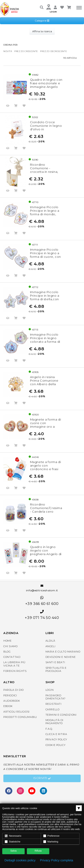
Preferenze (51, 836)
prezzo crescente (26, 51)
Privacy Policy (56, 739)
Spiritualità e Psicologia (56, 669)
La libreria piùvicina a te (14, 664)
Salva (13, 851)
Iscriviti (42, 779)
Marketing (51, 842)
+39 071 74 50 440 (42, 615)
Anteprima (8, 106)
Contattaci (12, 657)
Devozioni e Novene (61, 657)
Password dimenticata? (56, 697)
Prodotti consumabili (20, 717)
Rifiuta (38, 851)
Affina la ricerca (42, 31)
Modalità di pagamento (55, 722)
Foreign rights (15, 671)
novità (8, 51)
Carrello (53, 709)
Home (7, 641)
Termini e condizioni (61, 715)
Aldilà (50, 641)
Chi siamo (10, 646)
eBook (8, 706)
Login (50, 690)
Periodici (10, 695)
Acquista (16, 106)
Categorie (42, 21)
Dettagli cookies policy (20, 860)
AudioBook (12, 701)
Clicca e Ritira (56, 734)
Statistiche (13, 842)
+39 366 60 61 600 (42, 601)
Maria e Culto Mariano (63, 652)
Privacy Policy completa (57, 860)
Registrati (54, 704)
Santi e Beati (55, 662)
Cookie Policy (56, 745)
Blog (7, 652)
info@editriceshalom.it (42, 588)
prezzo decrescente (53, 51)
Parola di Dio (14, 690)
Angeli (51, 646)
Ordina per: (11, 45)
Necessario (13, 836)
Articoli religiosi (16, 712)
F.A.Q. (49, 729)
